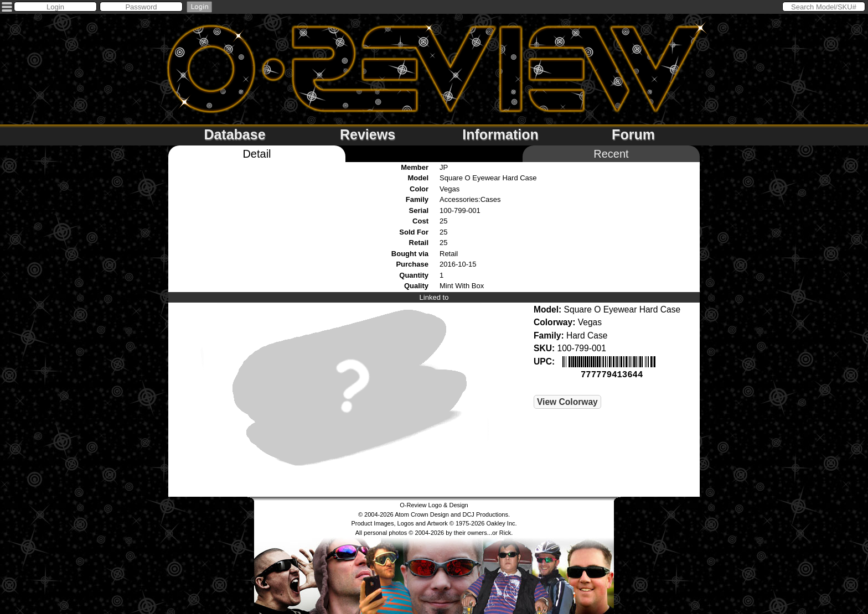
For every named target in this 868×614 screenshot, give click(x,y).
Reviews (368, 134)
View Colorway (567, 401)
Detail (257, 154)
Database (234, 134)
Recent (611, 154)
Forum (633, 134)
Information (500, 134)
